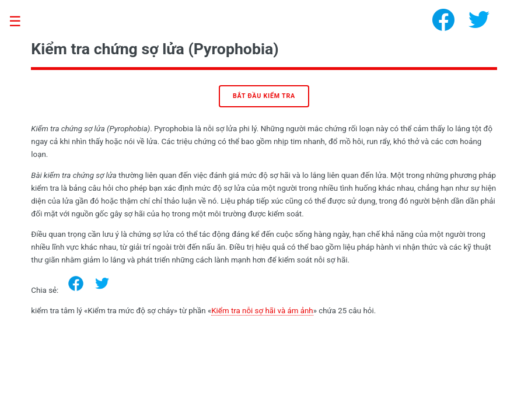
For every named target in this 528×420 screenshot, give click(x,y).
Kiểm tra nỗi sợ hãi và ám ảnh (262, 311)
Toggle (21, 22)
